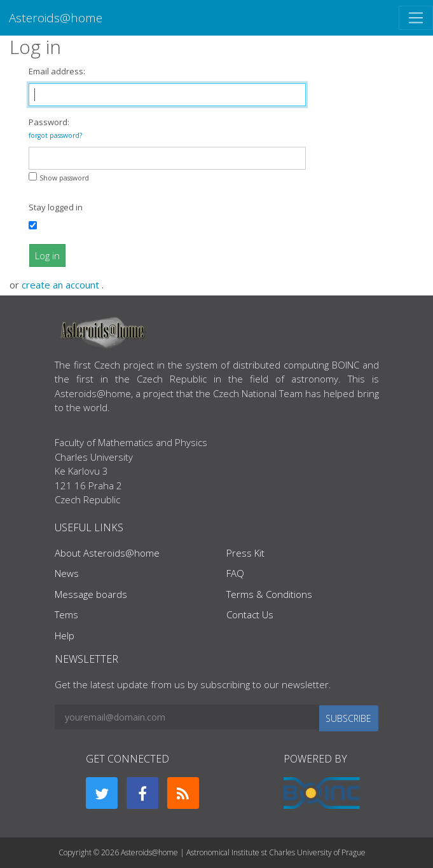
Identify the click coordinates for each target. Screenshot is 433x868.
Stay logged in (56, 207)
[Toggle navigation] (416, 18)
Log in (47, 255)
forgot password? (55, 135)
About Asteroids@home (107, 553)
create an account (62, 285)
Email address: (57, 71)
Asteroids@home (56, 17)
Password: (55, 128)
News (67, 573)
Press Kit (245, 553)
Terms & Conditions (269, 594)
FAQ (235, 573)
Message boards (91, 594)
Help (65, 635)
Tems (66, 614)
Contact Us (250, 614)
